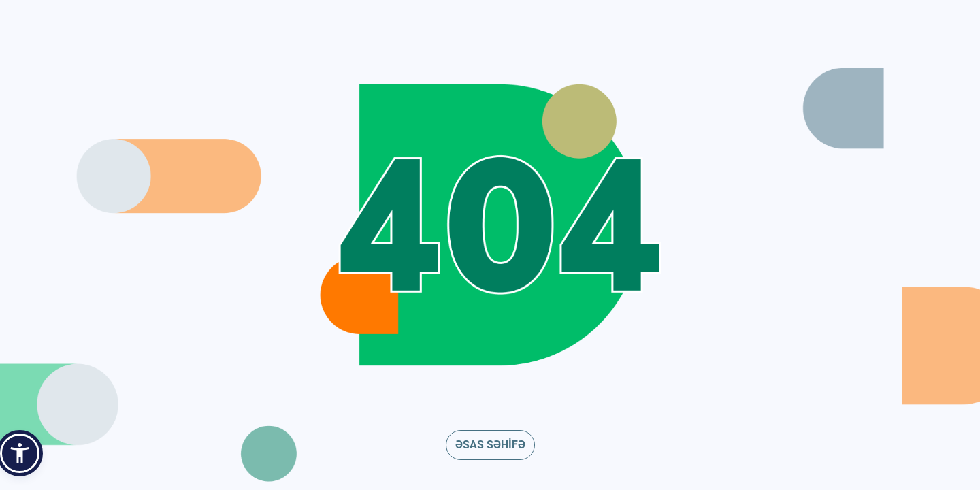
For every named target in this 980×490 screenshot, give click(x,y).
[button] (20, 453)
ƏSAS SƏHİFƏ (490, 445)
